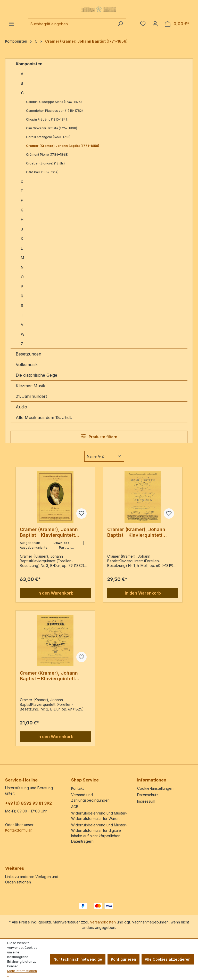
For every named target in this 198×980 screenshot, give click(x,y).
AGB (75, 807)
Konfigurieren (123, 959)
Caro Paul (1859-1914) (42, 172)
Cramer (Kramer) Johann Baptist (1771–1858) (63, 146)
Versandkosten (103, 922)
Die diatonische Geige (36, 375)
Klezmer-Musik (30, 386)
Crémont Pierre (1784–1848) (47, 155)
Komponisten (29, 64)
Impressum (146, 801)
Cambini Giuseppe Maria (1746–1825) (54, 102)
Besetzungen (28, 354)
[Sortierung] (104, 456)
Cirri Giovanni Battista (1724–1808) (52, 128)
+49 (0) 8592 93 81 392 (28, 803)
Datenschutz (148, 795)
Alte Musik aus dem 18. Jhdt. (44, 417)
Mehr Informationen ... (22, 973)
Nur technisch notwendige (78, 959)
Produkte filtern (99, 436)
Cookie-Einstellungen (155, 788)
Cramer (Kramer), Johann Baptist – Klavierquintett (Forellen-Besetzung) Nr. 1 (137, 532)
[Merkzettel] (143, 24)
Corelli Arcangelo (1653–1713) (48, 137)
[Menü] (11, 24)
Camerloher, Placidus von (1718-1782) (54, 111)
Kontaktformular (18, 830)
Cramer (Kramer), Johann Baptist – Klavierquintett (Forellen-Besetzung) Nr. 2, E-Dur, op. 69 (54, 676)
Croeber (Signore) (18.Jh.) (45, 163)
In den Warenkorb (55, 593)
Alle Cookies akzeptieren (168, 959)
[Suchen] (120, 24)
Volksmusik (27, 365)
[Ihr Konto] (155, 24)
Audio (21, 407)
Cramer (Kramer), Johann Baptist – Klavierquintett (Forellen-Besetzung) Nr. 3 (50, 532)
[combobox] (71, 24)
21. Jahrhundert (31, 396)
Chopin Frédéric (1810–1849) (47, 119)
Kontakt (77, 788)
